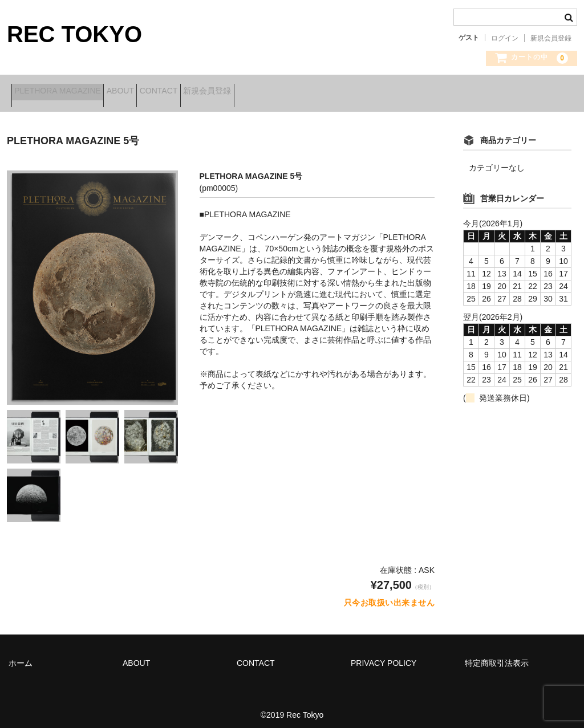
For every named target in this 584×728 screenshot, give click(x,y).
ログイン (505, 38)
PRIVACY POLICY (384, 656)
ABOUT (143, 92)
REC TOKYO (74, 34)
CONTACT (199, 92)
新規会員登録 (551, 38)
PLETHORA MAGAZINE (62, 92)
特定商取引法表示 (497, 656)
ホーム (21, 656)
